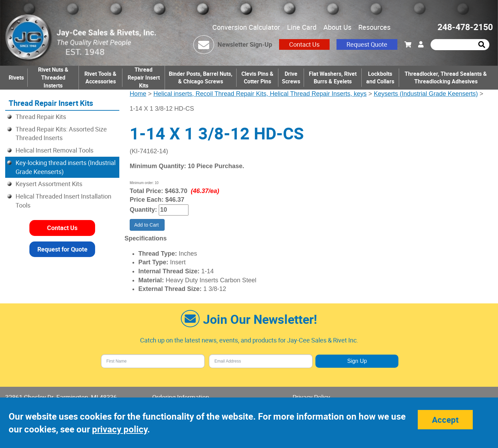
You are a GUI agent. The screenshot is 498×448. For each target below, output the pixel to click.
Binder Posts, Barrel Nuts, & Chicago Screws (201, 78)
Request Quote (367, 44)
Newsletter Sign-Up (245, 44)
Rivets (16, 77)
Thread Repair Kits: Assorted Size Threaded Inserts (61, 134)
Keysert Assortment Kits (49, 184)
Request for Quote (62, 249)
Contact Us (304, 44)
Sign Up (357, 361)
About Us (337, 27)
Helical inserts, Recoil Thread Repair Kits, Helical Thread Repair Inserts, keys (260, 94)
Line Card (302, 27)
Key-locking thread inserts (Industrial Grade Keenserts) (66, 167)
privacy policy (120, 429)
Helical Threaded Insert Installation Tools (63, 201)
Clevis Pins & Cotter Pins (257, 78)
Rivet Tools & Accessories (100, 78)
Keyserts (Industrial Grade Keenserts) (426, 94)
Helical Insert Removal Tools (54, 150)
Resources (374, 27)
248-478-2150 (465, 27)
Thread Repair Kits (41, 117)
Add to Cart (147, 225)
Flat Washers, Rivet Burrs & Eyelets (333, 78)
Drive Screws (291, 78)
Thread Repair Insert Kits (144, 77)
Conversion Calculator (246, 27)
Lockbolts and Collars (380, 78)
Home (138, 94)
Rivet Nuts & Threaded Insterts (53, 77)
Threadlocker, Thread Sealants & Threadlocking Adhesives (446, 78)
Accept (445, 420)
